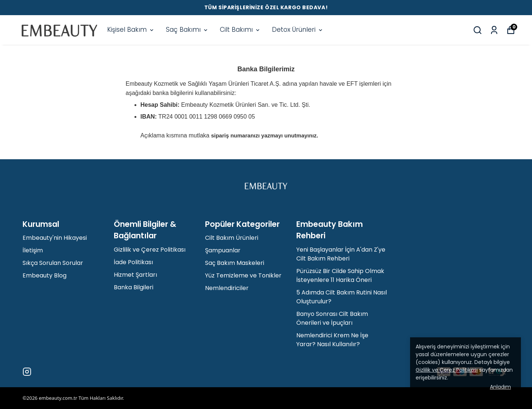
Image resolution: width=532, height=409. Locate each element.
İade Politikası (133, 262)
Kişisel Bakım (131, 30)
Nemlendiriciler (227, 288)
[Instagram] (27, 372)
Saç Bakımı (187, 30)
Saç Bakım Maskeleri (235, 263)
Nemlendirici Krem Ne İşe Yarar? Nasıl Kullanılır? (332, 340)
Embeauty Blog (45, 275)
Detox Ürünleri (298, 30)
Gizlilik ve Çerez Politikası (150, 250)
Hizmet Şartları (135, 275)
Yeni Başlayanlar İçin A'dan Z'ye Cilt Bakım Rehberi (341, 254)
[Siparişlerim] (494, 30)
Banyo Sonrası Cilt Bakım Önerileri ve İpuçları (332, 318)
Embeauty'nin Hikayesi (55, 238)
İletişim (33, 250)
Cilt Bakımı (240, 30)
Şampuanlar (223, 250)
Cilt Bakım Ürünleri (232, 238)
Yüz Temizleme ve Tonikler (243, 275)
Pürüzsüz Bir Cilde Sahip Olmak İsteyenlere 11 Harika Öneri (340, 275)
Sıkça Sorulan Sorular (53, 263)
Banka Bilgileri (134, 287)
